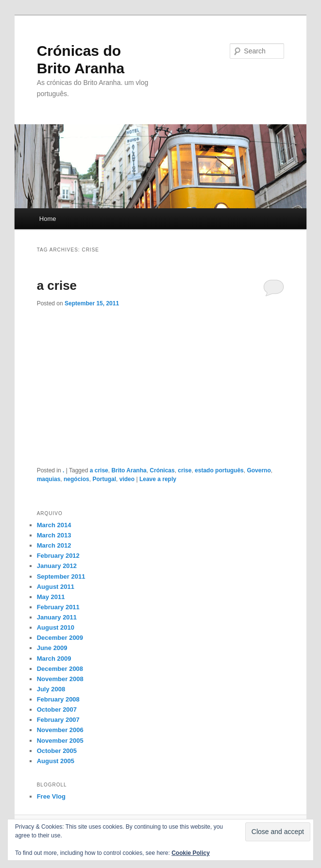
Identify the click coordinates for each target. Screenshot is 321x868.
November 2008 (60, 679)
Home (48, 219)
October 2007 (57, 709)
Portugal (104, 479)
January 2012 (57, 566)
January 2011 (57, 617)
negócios (76, 479)
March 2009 (54, 659)
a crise (57, 285)
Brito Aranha (129, 470)
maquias (49, 479)
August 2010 (56, 627)
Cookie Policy (191, 853)
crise (185, 470)
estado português (219, 470)
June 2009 (52, 648)
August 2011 (56, 587)
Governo (259, 470)
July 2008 (51, 689)
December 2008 (60, 669)
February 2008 (58, 699)
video (127, 479)
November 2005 (60, 741)
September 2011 (61, 576)
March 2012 (54, 545)
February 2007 (58, 720)
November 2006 (60, 730)
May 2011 (51, 597)
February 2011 (58, 607)
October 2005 (57, 751)
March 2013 (54, 535)
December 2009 (60, 638)
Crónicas (162, 470)
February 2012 (58, 556)
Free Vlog (51, 796)
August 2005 (56, 761)
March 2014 (54, 525)
